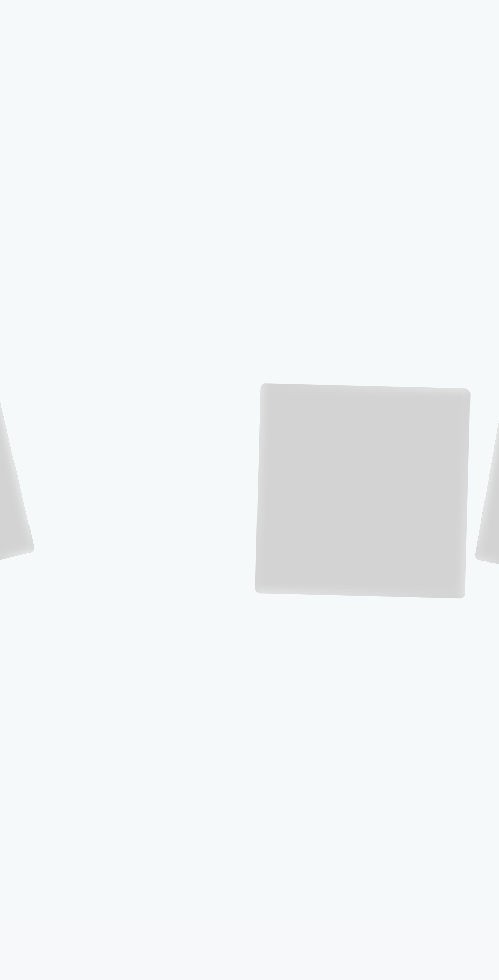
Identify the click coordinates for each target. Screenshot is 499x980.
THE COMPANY (398, 16)
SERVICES (437, 16)
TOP (367, 16)
